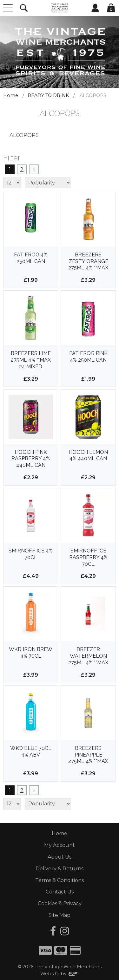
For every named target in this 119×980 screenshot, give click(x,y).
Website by (59, 974)
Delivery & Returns (60, 869)
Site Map (60, 915)
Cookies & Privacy (60, 903)
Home (11, 95)
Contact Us (60, 892)
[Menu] (8, 8)
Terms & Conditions (60, 880)
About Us (60, 857)
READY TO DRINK (48, 95)
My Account (60, 845)
